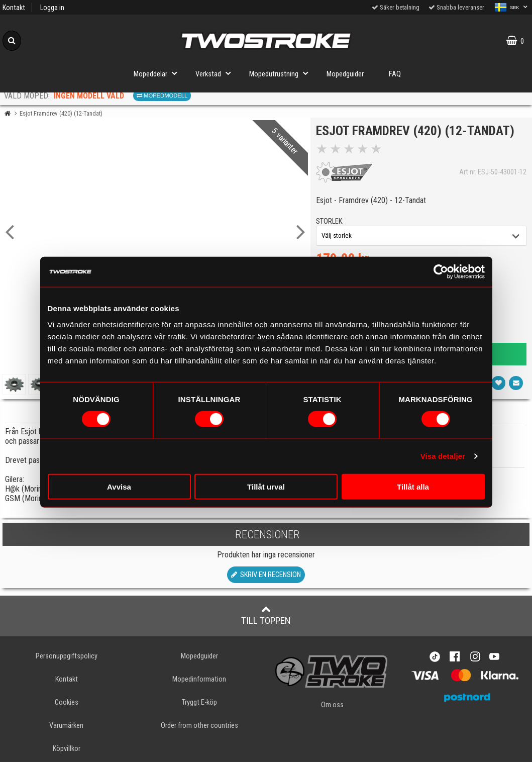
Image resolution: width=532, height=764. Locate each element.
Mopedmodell (162, 95)
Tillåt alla (413, 486)
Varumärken (66, 727)
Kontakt (14, 8)
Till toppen (266, 617)
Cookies (67, 704)
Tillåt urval (266, 486)
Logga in (52, 8)
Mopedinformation (199, 681)
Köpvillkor (67, 751)
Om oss (332, 706)
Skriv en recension (266, 576)
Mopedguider (345, 74)
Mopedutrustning (282, 73)
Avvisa (119, 486)
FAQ (395, 74)
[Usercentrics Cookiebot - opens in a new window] (441, 272)
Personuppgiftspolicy (67, 658)
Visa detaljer (443, 456)
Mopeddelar (158, 73)
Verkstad (216, 73)
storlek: (332, 223)
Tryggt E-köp (199, 704)
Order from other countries (199, 727)
